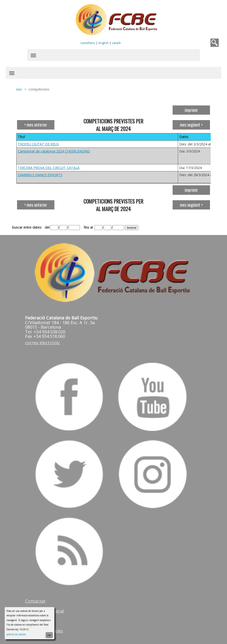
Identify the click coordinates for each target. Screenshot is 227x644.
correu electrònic (43, 343)
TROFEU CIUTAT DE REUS (38, 144)
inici (19, 89)
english (104, 43)
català (116, 43)
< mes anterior (36, 125)
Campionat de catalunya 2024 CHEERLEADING (54, 151)
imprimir (191, 110)
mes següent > (191, 125)
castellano (88, 43)
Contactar (35, 601)
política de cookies (16, 634)
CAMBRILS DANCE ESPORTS (40, 175)
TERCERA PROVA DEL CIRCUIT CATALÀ (49, 168)
